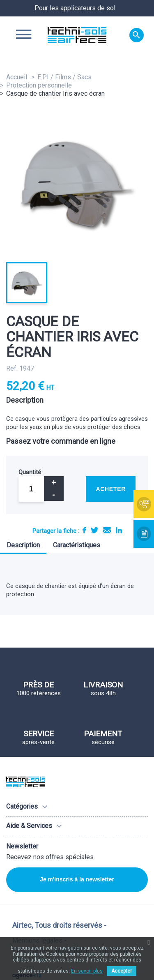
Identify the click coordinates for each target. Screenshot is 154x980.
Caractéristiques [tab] (77, 545)
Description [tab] (23, 545)
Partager (84, 530)
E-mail (107, 530)
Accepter (122, 971)
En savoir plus (87, 971)
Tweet (94, 530)
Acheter (111, 489)
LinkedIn (119, 530)
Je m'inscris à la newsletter (77, 879)
